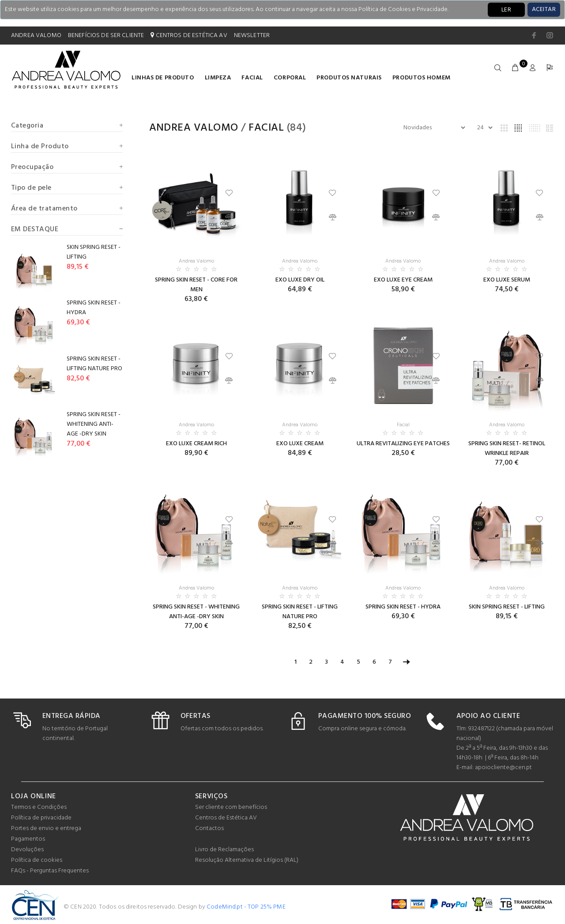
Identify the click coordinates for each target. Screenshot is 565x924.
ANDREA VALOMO (36, 36)
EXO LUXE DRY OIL (300, 280)
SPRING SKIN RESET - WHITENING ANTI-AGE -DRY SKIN (196, 612)
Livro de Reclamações (224, 850)
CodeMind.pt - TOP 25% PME (246, 907)
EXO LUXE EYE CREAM (403, 280)
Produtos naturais (349, 78)
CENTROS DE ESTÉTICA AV (189, 36)
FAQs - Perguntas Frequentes (50, 871)
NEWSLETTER (252, 36)
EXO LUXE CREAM (300, 444)
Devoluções (27, 850)
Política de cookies (37, 860)
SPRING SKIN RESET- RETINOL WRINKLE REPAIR (507, 449)
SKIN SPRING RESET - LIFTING (507, 607)
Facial (252, 78)
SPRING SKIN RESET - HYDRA (403, 607)
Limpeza (218, 78)
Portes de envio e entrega (46, 828)
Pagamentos (28, 839)
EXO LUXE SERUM (507, 280)
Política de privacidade (41, 818)
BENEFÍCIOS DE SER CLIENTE (106, 36)
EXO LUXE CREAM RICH (196, 444)
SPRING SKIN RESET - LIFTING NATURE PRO (300, 612)
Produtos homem (422, 78)
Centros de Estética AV (226, 818)
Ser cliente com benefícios (231, 807)
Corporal (290, 78)
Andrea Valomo (194, 128)
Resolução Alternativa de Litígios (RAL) (247, 860)
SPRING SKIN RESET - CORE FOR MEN (196, 285)
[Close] (544, 10)
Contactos (209, 828)
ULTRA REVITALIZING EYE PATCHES (403, 444)
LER (506, 10)
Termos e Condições (39, 807)
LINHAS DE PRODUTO (163, 78)
